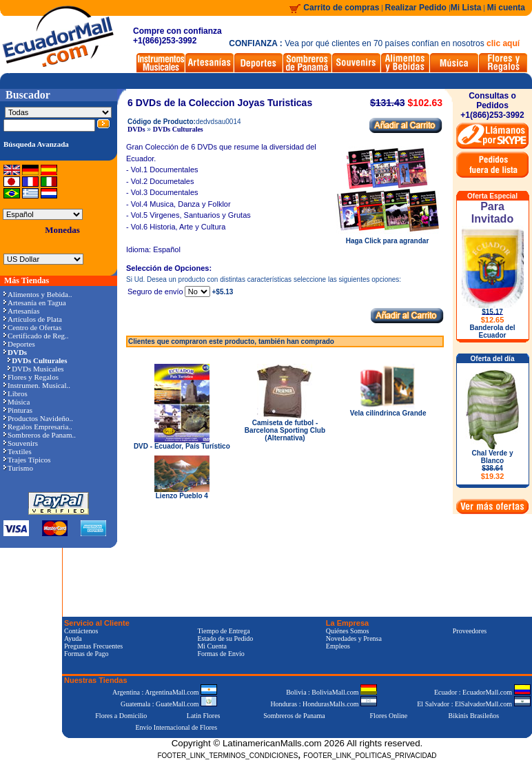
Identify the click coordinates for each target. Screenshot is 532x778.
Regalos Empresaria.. (38, 427)
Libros (16, 393)
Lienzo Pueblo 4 (182, 496)
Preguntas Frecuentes (93, 646)
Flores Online (389, 716)
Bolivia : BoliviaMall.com (331, 692)
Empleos (338, 646)
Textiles (18, 451)
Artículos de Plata (33, 319)
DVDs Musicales (35, 369)
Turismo (18, 468)
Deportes (19, 344)
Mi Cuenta (212, 646)
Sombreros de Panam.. (40, 435)
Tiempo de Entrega (223, 631)
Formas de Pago (86, 654)
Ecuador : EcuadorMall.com (482, 692)
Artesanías (21, 311)
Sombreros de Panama (294, 716)
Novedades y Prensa (354, 638)
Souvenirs (21, 443)
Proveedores (470, 631)
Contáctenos (81, 631)
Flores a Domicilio (121, 716)
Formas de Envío (221, 654)
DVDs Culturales (178, 129)
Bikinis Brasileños (474, 716)
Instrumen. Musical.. (37, 385)
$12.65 (493, 320)
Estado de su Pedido (225, 638)
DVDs (136, 129)
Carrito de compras (341, 8)
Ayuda (73, 638)
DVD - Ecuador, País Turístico (182, 446)
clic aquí (503, 43)
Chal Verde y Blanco (492, 465)
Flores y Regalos (31, 377)
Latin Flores (204, 716)
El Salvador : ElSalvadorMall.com (473, 704)
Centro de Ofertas (32, 327)
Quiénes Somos (348, 631)
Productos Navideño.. (38, 418)
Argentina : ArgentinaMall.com (165, 692)
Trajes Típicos (27, 460)
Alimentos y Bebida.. (38, 294)
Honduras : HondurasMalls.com (324, 704)
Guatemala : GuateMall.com (169, 704)
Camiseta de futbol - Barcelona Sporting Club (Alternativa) (285, 430)
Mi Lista (466, 8)
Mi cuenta (506, 8)
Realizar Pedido (417, 8)
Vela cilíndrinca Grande (388, 413)
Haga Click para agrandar (387, 238)
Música (17, 402)
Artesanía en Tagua (35, 303)
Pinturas (18, 410)
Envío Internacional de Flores (176, 727)
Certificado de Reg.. (36, 336)
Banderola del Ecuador (492, 331)
